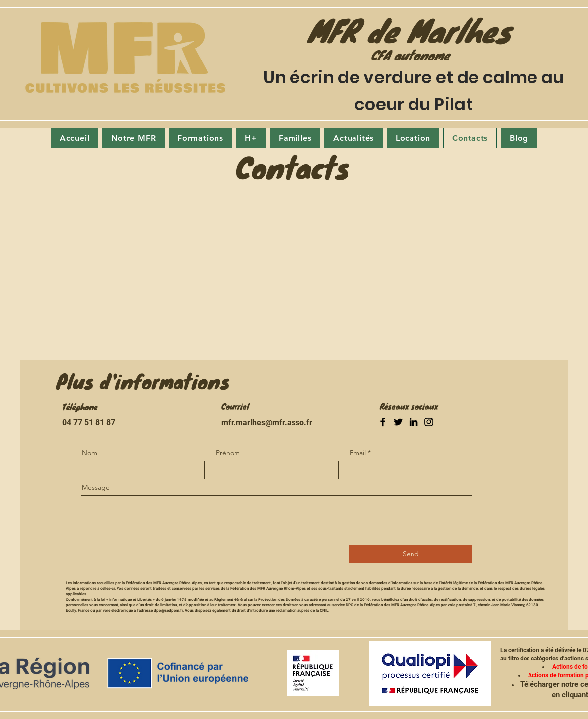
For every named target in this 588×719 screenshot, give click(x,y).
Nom (89, 453)
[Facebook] (383, 422)
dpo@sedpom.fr (168, 611)
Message (96, 487)
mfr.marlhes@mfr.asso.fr (267, 423)
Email (358, 453)
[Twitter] (398, 422)
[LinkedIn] (413, 422)
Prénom (228, 453)
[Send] (411, 554)
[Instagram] (429, 422)
